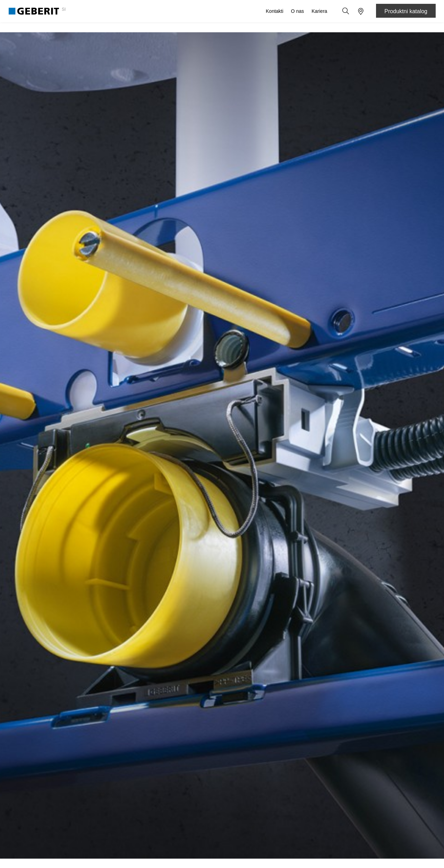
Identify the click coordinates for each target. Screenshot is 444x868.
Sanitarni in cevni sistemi (98, 32)
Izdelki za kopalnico (32, 32)
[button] (346, 11)
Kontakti (275, 11)
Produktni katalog (406, 11)
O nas (297, 11)
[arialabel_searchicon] (346, 11)
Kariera (319, 11)
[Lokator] (360, 11)
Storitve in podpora (200, 32)
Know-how (153, 32)
